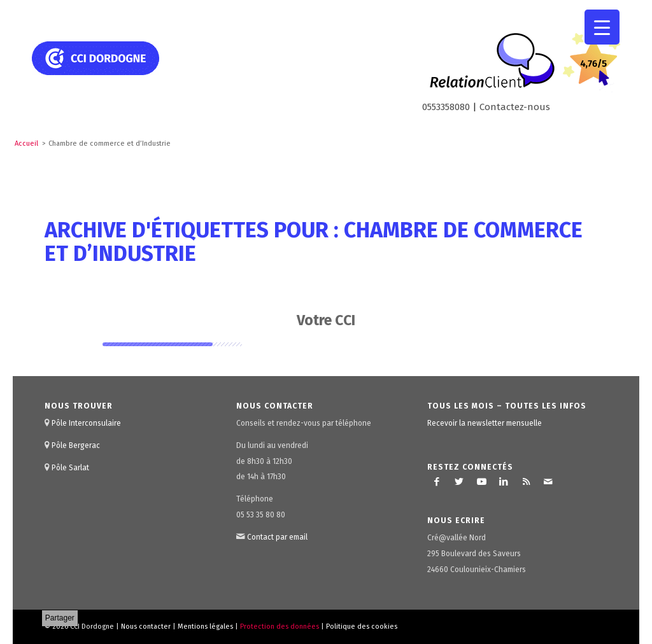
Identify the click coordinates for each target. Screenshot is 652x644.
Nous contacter (146, 626)
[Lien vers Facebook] (437, 482)
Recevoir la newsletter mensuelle (485, 423)
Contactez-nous (515, 107)
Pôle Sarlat (70, 468)
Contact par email (277, 537)
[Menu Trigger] (602, 27)
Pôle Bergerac (76, 445)
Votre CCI (326, 320)
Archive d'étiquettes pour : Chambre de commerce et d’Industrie (314, 242)
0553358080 (446, 107)
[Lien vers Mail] (548, 482)
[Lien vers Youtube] (481, 482)
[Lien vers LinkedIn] (504, 482)
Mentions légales (205, 626)
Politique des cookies (362, 626)
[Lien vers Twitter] (459, 482)
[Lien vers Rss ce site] (526, 482)
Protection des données (280, 626)
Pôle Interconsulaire (86, 423)
